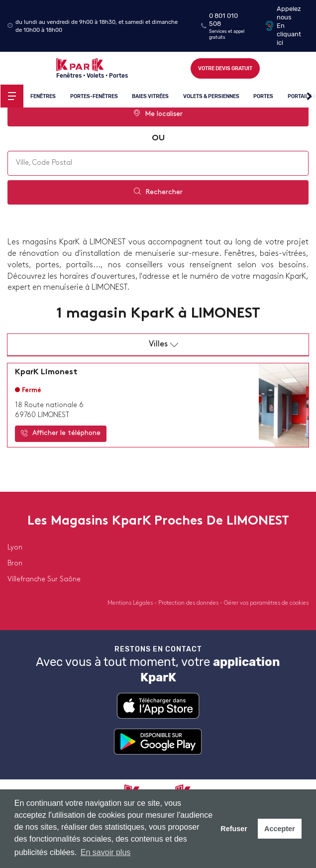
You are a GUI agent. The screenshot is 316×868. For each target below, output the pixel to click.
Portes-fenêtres (94, 96)
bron (15, 564)
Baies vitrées (150, 96)
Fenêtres (43, 96)
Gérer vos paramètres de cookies (266, 603)
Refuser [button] (234, 829)
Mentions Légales (131, 603)
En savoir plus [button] (106, 852)
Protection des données (189, 603)
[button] (309, 97)
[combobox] (158, 163)
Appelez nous (289, 13)
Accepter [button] (280, 829)
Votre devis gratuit (225, 68)
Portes (264, 96)
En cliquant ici (289, 34)
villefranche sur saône (44, 580)
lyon (15, 548)
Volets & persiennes (211, 96)
